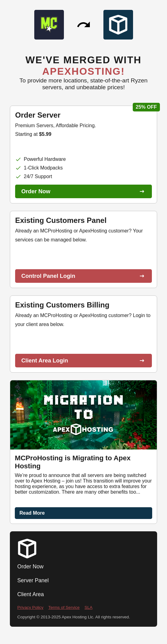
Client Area (31, 594)
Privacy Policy (30, 607)
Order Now (30, 567)
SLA (89, 607)
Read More (32, 513)
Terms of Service (64, 607)
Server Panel (33, 580)
